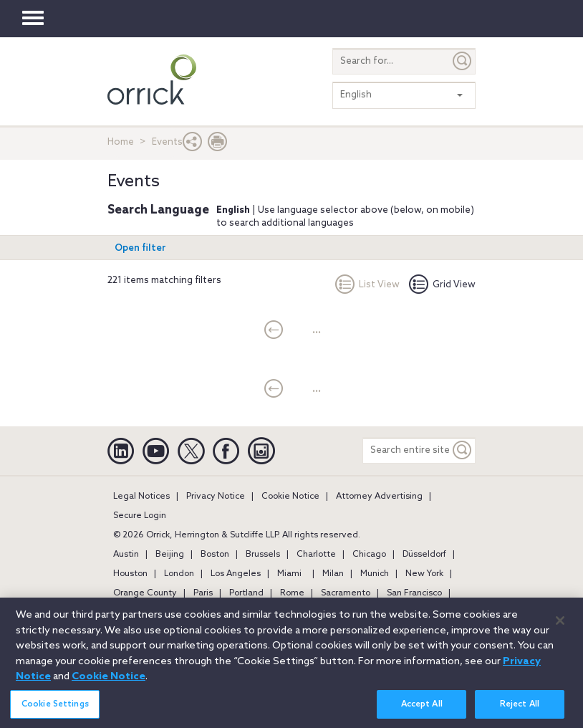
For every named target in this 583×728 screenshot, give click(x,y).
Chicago (369, 555)
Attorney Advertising (379, 497)
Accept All (422, 713)
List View (367, 285)
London (179, 574)
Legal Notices (141, 497)
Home (121, 142)
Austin (126, 555)
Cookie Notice (290, 497)
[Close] (560, 629)
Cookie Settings (55, 713)
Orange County (145, 593)
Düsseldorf (424, 555)
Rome (292, 593)
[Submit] (463, 61)
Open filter (140, 248)
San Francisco (414, 593)
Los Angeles (236, 574)
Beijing (170, 555)
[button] (193, 145)
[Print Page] (218, 145)
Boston (215, 555)
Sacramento (346, 593)
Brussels (263, 555)
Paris (203, 593)
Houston (130, 574)
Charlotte (316, 555)
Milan (333, 574)
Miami (289, 574)
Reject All (520, 713)
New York (424, 574)
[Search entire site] (406, 450)
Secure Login (140, 516)
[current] (274, 331)
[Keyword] (463, 450)
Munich (375, 574)
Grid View (442, 285)
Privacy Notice (216, 497)
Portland (246, 593)
